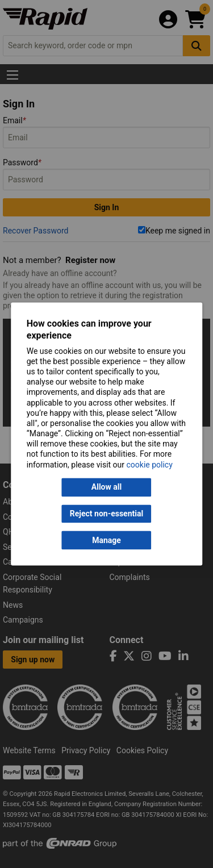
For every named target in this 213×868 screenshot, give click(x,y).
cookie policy (150, 465)
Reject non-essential (106, 514)
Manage (106, 540)
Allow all (106, 487)
